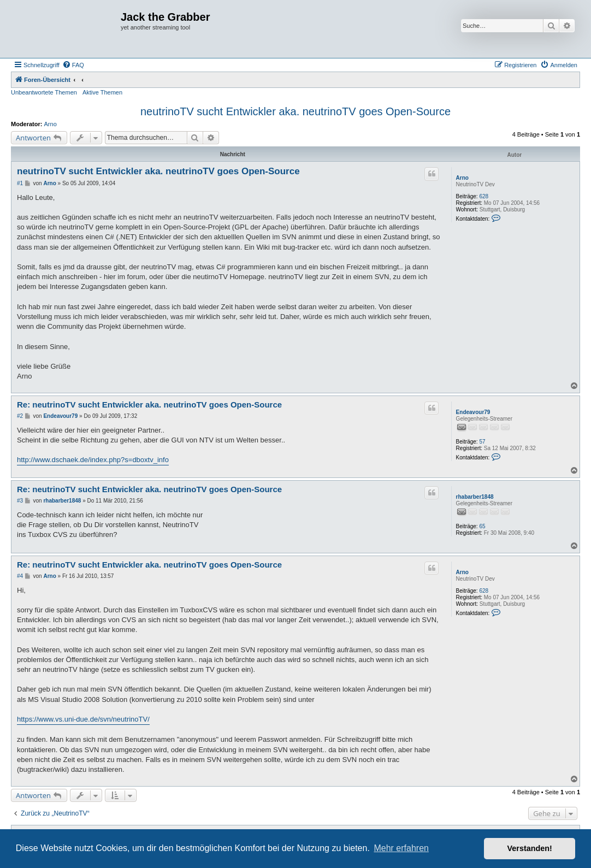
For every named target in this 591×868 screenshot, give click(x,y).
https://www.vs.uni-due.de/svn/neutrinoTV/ (83, 719)
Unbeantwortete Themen (44, 92)
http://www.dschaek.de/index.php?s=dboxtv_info (93, 460)
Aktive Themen (102, 92)
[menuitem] (73, 65)
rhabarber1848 (475, 497)
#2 (20, 416)
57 (482, 442)
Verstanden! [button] (530, 848)
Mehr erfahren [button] (401, 848)
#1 (20, 183)
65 (482, 526)
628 (484, 196)
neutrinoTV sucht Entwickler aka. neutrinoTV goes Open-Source (295, 111)
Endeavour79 (473, 412)
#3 (20, 501)
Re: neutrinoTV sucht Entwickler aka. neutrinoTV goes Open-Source (149, 405)
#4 (20, 576)
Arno (51, 124)
